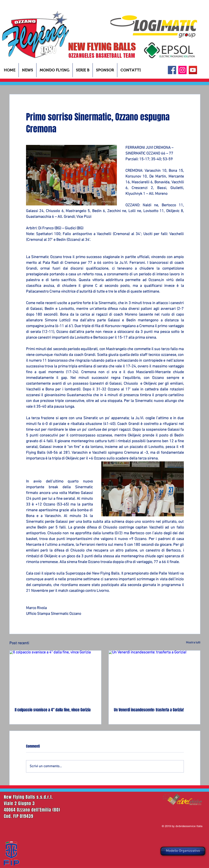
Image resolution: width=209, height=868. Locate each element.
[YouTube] (193, 70)
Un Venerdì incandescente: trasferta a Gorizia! (149, 710)
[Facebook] (172, 70)
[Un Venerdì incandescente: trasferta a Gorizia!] (155, 676)
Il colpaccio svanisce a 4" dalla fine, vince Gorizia (53, 710)
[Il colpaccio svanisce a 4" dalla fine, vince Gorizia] (55, 676)
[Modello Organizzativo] (183, 851)
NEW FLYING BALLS (102, 47)
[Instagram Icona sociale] (182, 70)
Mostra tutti (193, 643)
